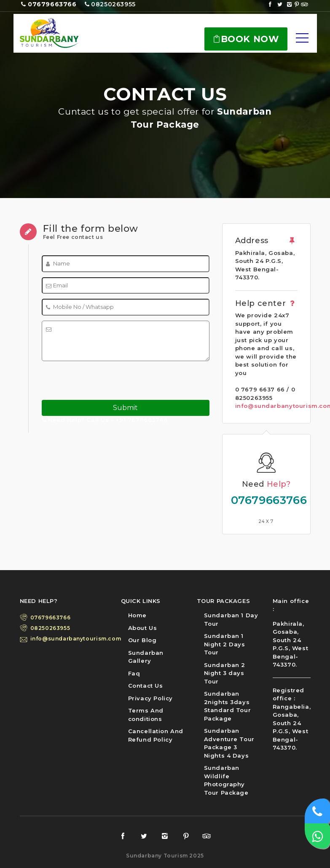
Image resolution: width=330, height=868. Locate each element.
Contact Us (146, 686)
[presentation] (94, 379)
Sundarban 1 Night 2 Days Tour (225, 644)
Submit (125, 408)
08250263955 (50, 628)
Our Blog (142, 640)
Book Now (246, 39)
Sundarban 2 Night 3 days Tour (225, 673)
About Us (143, 628)
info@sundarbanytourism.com (69, 639)
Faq (134, 673)
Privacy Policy (150, 698)
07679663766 (266, 500)
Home (137, 615)
